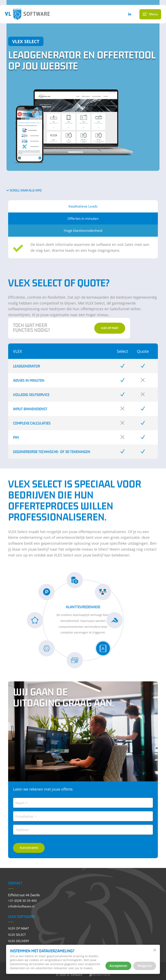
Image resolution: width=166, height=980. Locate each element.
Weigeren (144, 966)
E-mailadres (27, 815)
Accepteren (118, 966)
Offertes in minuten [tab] (83, 219)
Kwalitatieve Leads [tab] (83, 206)
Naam (23, 802)
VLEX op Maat (111, 329)
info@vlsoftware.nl (24, 905)
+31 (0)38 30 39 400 (24, 900)
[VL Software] (37, 15)
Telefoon (24, 829)
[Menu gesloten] (150, 15)
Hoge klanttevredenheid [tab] (83, 231)
